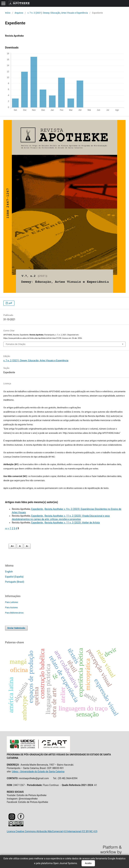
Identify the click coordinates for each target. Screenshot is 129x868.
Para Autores (11, 607)
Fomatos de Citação (16, 344)
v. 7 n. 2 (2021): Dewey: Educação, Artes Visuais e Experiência (58, 13)
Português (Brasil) (15, 582)
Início (8, 13)
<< (6, 528)
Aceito (88, 863)
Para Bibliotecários (14, 613)
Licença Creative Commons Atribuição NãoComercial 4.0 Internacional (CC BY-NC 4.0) (52, 831)
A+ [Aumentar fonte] (12, 546)
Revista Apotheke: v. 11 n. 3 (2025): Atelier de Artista (72, 523)
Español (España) (14, 577)
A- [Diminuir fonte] (27, 546)
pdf (10, 303)
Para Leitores (12, 602)
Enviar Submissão (16, 628)
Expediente (37, 509)
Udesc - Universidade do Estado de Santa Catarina (38, 772)
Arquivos (19, 13)
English (9, 572)
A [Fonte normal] (20, 546)
